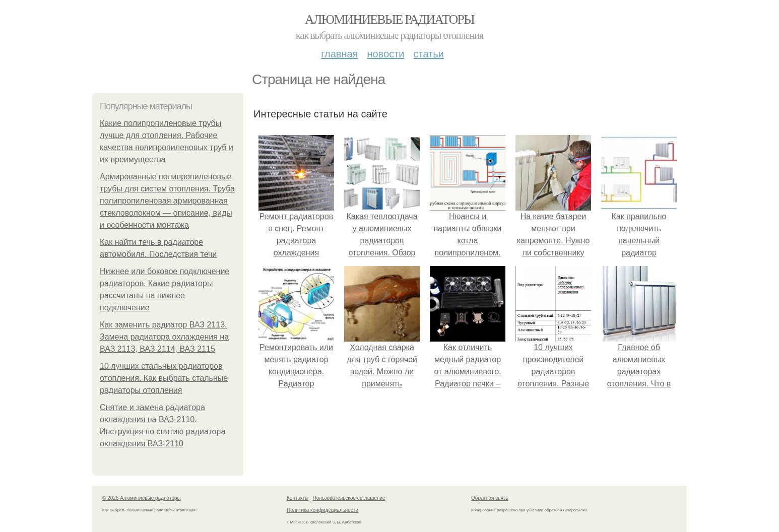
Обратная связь (490, 498)
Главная (339, 54)
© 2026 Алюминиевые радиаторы (142, 498)
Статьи (428, 54)
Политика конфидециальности (322, 510)
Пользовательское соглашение (349, 498)
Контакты (298, 498)
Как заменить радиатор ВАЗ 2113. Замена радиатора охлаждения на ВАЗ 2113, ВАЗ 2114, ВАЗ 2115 (164, 337)
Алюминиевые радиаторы (390, 19)
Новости (385, 54)
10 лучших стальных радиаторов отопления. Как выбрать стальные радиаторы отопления (164, 378)
